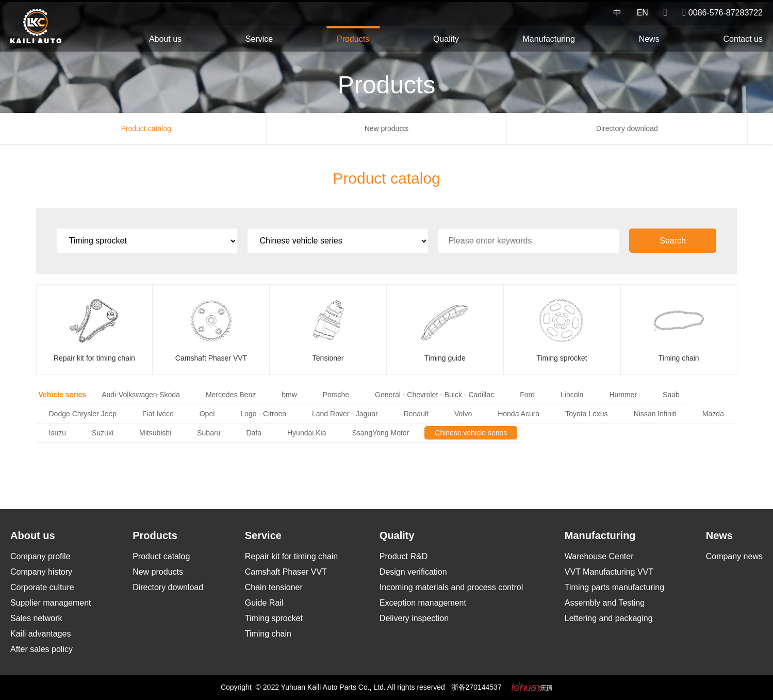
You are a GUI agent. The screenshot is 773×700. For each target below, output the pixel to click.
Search (686, 241)
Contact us (743, 39)
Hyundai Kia (307, 433)
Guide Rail (264, 603)
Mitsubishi (155, 433)
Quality (446, 39)
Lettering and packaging (609, 618)
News (649, 39)
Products (353, 39)
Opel (207, 414)
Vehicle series (63, 395)
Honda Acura (519, 414)
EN (643, 13)
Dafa (254, 433)
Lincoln (572, 395)
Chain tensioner (274, 587)
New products (387, 128)
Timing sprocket (274, 618)
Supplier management (51, 603)
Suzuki (103, 433)
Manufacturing (548, 39)
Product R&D (404, 556)
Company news (734, 556)
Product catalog (146, 128)
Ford (527, 395)
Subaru (209, 433)
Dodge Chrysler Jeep (83, 414)
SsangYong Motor (380, 433)
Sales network (36, 618)
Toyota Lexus (587, 414)
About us (165, 39)
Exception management (423, 603)
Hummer (623, 395)
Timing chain (268, 634)
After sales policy (42, 649)
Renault (416, 414)
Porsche (336, 395)
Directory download (627, 128)
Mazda (713, 414)
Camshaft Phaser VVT (286, 572)
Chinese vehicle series (471, 433)
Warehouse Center (599, 556)
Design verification (413, 572)
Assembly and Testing (605, 603)
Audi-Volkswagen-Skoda (141, 395)
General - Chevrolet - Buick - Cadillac (434, 395)
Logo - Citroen (263, 414)
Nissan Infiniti (655, 414)
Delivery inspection (414, 618)
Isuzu (57, 433)
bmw (289, 395)
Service (259, 39)
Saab (671, 395)
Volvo (463, 414)
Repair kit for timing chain (292, 556)
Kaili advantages (40, 634)
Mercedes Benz (231, 395)
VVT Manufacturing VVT (609, 572)
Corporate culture (42, 587)
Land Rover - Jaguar (345, 414)
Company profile (40, 556)
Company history (41, 572)
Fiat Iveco (158, 414)
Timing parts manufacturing (614, 587)
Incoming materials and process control (451, 587)
